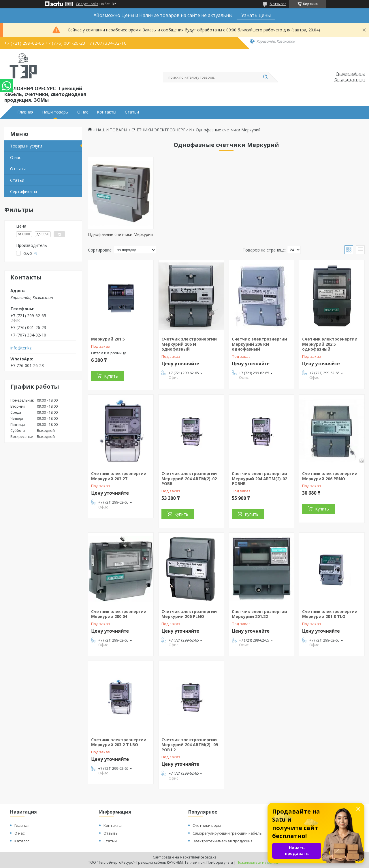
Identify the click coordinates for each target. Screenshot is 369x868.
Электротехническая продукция (223, 841)
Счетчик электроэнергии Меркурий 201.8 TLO (330, 614)
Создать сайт (87, 4)
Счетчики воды (207, 825)
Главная (25, 112)
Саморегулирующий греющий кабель (227, 833)
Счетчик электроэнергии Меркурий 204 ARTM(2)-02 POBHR (259, 479)
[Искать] (265, 77)
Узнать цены (256, 15)
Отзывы (18, 169)
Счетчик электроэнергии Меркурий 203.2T (119, 476)
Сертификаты (23, 191)
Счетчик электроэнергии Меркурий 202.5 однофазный (330, 344)
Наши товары (55, 112)
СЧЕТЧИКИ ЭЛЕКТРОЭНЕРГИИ (162, 130)
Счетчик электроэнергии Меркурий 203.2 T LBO (119, 742)
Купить (111, 376)
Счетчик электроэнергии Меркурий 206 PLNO (189, 614)
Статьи (132, 112)
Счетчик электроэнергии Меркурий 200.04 (119, 614)
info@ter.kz (21, 348)
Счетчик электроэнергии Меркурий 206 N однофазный (189, 344)
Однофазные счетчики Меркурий (120, 234)
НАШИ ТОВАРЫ (112, 130)
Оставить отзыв (350, 80)
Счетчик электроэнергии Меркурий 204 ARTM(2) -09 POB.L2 (190, 745)
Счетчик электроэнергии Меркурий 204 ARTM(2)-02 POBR (189, 479)
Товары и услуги (26, 146)
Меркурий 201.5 (108, 339)
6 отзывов (278, 4)
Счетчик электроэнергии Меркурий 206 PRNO (330, 476)
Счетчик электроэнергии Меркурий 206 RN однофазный (259, 344)
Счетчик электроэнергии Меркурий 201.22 (259, 614)
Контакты (107, 112)
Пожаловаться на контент (259, 862)
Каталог (22, 841)
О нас (83, 112)
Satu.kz (211, 857)
